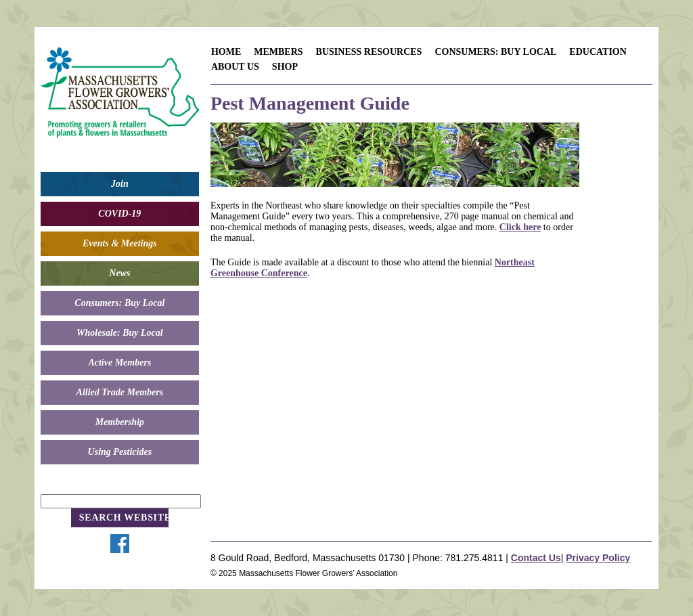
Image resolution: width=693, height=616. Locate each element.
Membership (120, 422)
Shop (285, 67)
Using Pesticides (120, 452)
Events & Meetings (120, 243)
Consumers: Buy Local (119, 303)
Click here (520, 227)
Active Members (119, 362)
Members (278, 52)
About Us (235, 67)
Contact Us (536, 558)
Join (120, 184)
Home (226, 52)
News (119, 273)
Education (598, 52)
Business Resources (369, 52)
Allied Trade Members (120, 392)
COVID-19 (119, 214)
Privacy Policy (598, 558)
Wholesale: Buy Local (120, 333)
